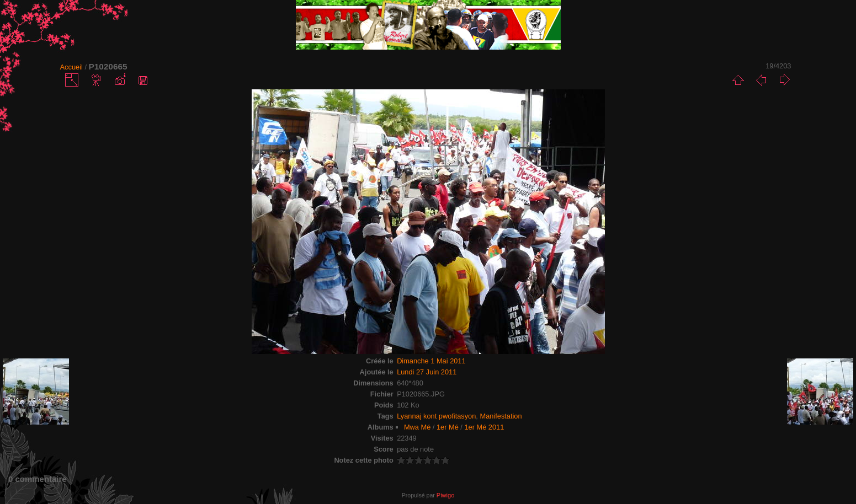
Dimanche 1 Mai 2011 (431, 361)
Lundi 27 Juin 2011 (427, 372)
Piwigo (445, 495)
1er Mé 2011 (484, 427)
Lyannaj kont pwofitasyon (436, 416)
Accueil (71, 67)
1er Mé (448, 427)
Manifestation (501, 416)
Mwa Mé (417, 427)
